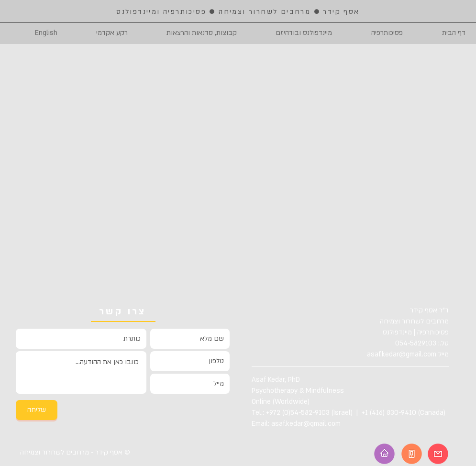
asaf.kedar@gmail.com (402, 354)
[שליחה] (37, 410)
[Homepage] (384, 454)
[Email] (438, 454)
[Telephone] (412, 454)
